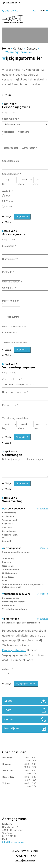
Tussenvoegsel (10, 148)
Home (6, 49)
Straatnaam (9, 246)
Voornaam (23, 132)
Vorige (8, 95)
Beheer (35, 851)
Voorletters (8, 134)
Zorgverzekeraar (12, 379)
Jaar (36, 184)
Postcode (8, 272)
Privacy (18, 861)
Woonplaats (9, 288)
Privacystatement (14, 650)
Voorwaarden (29, 861)
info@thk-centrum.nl (13, 842)
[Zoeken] (34, 11)
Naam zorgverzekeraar (15, 392)
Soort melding (11, 119)
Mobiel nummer (10, 302)
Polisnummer (10, 405)
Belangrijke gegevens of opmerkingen (22, 459)
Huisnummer (10, 259)
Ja (7, 674)
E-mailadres (9, 333)
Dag (4, 184)
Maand (21, 184)
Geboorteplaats (10, 161)
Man (8, 196)
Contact (18, 49)
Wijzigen (44, 509)
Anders (10, 207)
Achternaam (30, 148)
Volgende (21, 217)
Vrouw (10, 201)
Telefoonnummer (11, 317)
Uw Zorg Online (22, 851)
